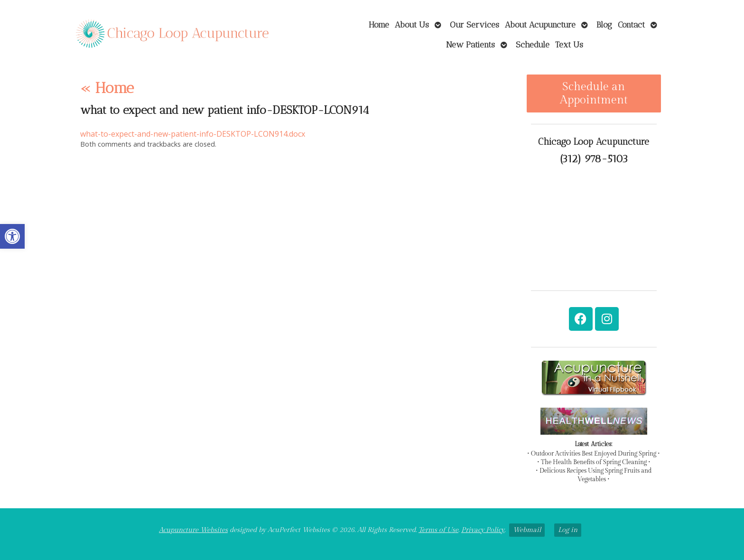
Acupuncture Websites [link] (193, 530)
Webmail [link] (527, 530)
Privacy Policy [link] (483, 530)
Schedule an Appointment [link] (594, 93)
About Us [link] (412, 24)
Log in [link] (568, 530)
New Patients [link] (470, 44)
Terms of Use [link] (438, 530)
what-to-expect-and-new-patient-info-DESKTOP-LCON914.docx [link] (193, 134)
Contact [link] (631, 24)
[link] (12, 236)
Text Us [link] (569, 44)
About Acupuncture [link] (540, 24)
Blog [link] (604, 24)
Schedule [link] (533, 44)
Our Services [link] (474, 24)
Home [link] (379, 24)
